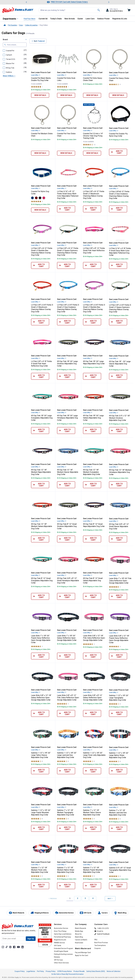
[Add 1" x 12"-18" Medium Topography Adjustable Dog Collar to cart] (66, 828)
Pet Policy (40, 971)
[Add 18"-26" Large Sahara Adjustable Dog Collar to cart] (92, 431)
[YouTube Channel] (18, 947)
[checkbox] (9, 50)
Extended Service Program (64, 948)
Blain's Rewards (81, 928)
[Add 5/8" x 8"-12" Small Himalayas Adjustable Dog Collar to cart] (66, 596)
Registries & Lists (120, 19)
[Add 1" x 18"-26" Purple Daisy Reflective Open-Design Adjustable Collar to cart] (40, 656)
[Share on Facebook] (14, 947)
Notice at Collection (114, 971)
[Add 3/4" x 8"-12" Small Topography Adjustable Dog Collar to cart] (118, 886)
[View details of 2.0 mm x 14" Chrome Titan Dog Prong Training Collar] (92, 153)
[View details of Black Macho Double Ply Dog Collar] (40, 95)
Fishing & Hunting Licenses (63, 954)
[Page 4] (93, 899)
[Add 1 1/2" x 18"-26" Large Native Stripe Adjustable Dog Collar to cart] (118, 771)
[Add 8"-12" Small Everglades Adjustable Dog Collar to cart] (40, 596)
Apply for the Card (82, 955)
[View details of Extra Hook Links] (66, 95)
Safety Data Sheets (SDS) (96, 971)
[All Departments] (11, 19)
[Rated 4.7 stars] (114, 587)
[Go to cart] (129, 10)
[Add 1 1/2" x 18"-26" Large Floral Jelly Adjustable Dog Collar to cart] (92, 771)
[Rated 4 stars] (114, 704)
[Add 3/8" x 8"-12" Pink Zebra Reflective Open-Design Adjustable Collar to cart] (66, 713)
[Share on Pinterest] (10, 947)
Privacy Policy (51, 971)
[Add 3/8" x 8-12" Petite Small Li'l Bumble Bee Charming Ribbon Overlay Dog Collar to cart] (40, 265)
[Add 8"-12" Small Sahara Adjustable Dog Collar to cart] (92, 596)
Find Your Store (29, 19)
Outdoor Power (103, 19)
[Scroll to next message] (109, 2)
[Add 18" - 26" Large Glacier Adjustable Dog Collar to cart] (118, 376)
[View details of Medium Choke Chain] (40, 153)
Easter (80, 19)
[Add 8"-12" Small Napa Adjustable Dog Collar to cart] (92, 539)
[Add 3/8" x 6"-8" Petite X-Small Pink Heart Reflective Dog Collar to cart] (40, 376)
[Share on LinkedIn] (23, 947)
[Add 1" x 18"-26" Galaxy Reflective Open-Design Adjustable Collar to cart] (66, 656)
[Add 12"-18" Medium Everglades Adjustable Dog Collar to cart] (92, 485)
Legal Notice (31, 971)
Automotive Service (61, 928)
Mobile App (79, 931)
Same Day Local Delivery (63, 934)
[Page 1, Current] (70, 899)
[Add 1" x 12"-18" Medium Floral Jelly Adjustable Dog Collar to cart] (40, 886)
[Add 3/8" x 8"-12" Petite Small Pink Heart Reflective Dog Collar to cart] (92, 265)
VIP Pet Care (58, 960)
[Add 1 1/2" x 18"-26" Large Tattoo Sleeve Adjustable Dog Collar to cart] (40, 771)
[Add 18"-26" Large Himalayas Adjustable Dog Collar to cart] (66, 431)
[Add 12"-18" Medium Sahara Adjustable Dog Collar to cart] (40, 539)
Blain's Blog (79, 937)
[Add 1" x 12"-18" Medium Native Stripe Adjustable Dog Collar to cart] (66, 886)
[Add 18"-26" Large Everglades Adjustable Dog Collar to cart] (40, 431)
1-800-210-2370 (103, 928)
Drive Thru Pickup (60, 931)
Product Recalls (79, 971)
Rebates (57, 957)
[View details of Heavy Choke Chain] (118, 95)
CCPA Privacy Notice (65, 971)
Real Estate (79, 943)
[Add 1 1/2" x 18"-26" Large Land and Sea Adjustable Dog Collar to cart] (66, 771)
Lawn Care (90, 19)
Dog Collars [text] (44, 25)
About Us (78, 934)
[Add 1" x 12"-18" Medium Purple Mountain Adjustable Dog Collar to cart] (92, 886)
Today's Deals (56, 19)
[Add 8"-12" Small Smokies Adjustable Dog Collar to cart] (66, 539)
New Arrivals (70, 19)
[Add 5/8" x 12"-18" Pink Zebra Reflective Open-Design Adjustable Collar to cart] (92, 656)
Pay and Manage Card (83, 952)
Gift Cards (58, 945)
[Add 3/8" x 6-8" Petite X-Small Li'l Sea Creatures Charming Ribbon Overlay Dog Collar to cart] (66, 322)
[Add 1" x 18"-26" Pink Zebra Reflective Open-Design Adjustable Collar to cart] (118, 596)
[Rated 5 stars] (36, 87)
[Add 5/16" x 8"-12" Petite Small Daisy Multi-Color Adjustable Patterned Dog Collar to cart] (66, 209)
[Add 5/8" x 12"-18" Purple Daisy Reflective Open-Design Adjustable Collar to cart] (118, 656)
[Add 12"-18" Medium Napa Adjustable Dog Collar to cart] (40, 485)
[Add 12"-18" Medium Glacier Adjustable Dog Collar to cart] (66, 485)
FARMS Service (59, 943)
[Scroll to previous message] (26, 2)
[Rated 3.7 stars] (114, 84)
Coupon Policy (20, 971)
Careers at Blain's (81, 940)
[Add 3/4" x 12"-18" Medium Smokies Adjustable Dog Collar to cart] (118, 431)
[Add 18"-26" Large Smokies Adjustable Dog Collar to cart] (66, 376)
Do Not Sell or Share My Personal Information (68, 974)
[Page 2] (77, 899)
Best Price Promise (101, 943)
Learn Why (36, 75)
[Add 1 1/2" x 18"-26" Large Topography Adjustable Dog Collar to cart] (118, 713)
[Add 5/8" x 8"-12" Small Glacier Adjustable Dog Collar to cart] (118, 539)
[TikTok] (7, 947)
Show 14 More (9, 76)
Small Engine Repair (61, 951)
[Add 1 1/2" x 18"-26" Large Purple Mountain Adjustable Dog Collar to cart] (40, 828)
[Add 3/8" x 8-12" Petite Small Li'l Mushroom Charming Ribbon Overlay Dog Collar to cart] (92, 209)
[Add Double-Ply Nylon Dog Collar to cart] (118, 152)
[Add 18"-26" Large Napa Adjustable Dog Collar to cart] (92, 376)
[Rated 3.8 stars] (88, 145)
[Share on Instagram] (3, 947)
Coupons (97, 948)
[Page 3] (85, 899)
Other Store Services (61, 963)
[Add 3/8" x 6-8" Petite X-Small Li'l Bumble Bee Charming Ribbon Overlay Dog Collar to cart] (92, 322)
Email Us (100, 931)
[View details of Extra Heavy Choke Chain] (92, 95)
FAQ (96, 940)
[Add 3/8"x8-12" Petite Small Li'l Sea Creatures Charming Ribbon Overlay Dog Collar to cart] (118, 209)
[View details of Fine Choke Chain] (66, 153)
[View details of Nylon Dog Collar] (40, 210)
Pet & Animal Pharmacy (62, 937)
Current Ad (43, 19)
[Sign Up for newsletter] (31, 939)
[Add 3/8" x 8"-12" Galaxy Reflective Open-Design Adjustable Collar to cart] (92, 713)
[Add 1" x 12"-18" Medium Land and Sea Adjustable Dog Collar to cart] (118, 828)
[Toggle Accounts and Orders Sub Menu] (114, 10)
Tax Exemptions (100, 945)
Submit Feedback (103, 934)
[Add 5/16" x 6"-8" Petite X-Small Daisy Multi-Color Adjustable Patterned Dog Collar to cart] (118, 265)
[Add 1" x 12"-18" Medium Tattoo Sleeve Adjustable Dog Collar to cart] (92, 828)
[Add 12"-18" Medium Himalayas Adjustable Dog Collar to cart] (118, 485)
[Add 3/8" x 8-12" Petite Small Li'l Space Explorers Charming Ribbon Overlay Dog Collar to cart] (66, 265)
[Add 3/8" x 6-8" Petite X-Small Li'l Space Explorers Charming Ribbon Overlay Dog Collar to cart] (118, 322)
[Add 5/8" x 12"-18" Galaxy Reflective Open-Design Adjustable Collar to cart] (40, 713)
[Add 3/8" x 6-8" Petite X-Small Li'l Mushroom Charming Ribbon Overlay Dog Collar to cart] (40, 322)
